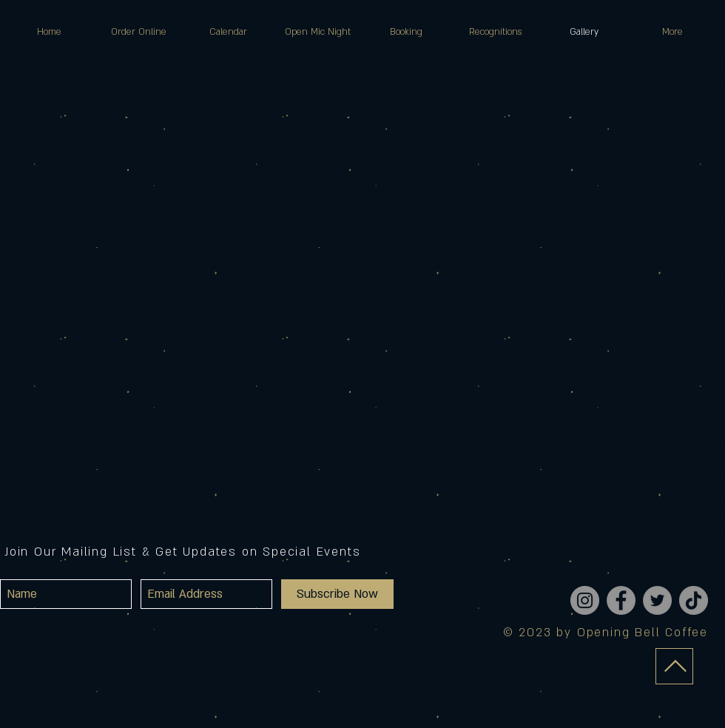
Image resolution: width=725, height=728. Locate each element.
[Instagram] (585, 600)
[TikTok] (694, 600)
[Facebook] (621, 600)
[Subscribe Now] (337, 594)
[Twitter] (657, 600)
